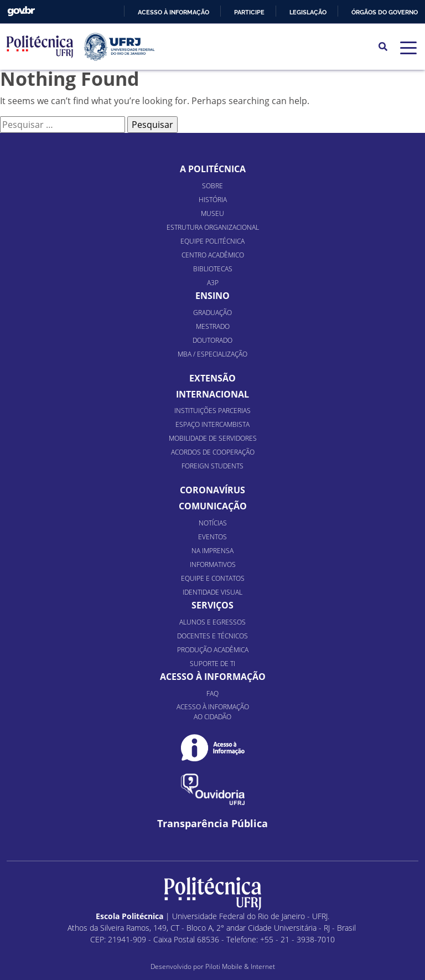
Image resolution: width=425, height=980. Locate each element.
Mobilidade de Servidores (213, 438)
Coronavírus (212, 490)
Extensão (212, 378)
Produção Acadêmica (213, 650)
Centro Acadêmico (213, 255)
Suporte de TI (212, 664)
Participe (249, 12)
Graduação (212, 313)
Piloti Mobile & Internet (240, 966)
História (213, 200)
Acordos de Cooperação (213, 452)
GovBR (21, 11)
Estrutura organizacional (213, 227)
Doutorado (212, 340)
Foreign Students (212, 466)
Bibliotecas (213, 269)
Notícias (213, 523)
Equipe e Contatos (213, 578)
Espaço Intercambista (212, 424)
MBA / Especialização (212, 354)
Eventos (212, 537)
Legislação (308, 12)
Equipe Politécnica (212, 241)
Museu (212, 213)
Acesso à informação (173, 12)
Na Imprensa (212, 551)
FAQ (212, 693)
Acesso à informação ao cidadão (213, 712)
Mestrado (213, 326)
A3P (213, 283)
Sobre (212, 186)
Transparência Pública (212, 824)
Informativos (213, 564)
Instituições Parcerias (212, 411)
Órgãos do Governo (385, 12)
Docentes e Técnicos (212, 636)
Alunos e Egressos (212, 622)
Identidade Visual (212, 592)
